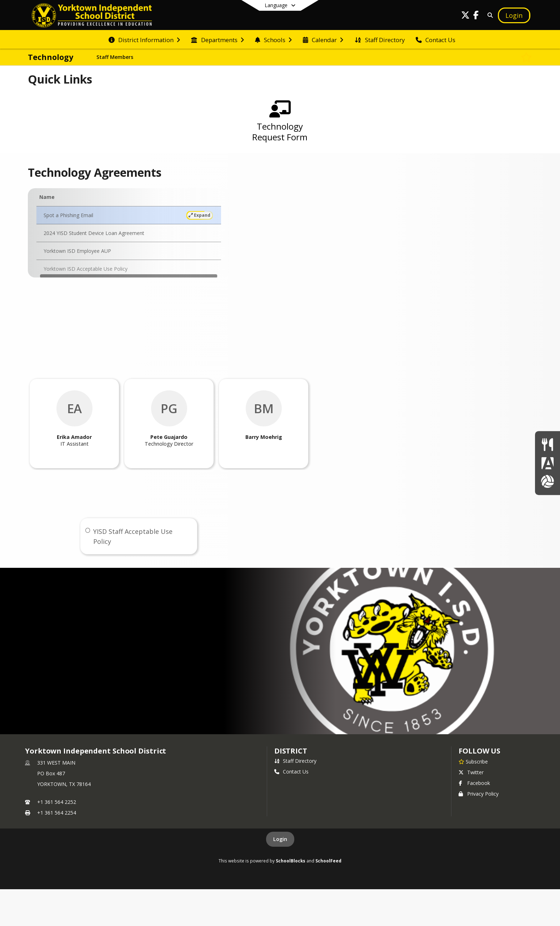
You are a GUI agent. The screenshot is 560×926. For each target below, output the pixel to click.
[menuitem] (144, 39)
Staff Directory (295, 761)
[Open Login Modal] (514, 15)
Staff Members (115, 57)
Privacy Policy (479, 794)
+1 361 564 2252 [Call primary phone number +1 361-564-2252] (57, 802)
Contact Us (291, 772)
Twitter (471, 772)
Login (280, 839)
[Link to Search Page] (489, 15)
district (291, 751)
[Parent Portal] (547, 463)
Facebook (474, 783)
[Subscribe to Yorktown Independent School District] (473, 761)
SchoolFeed (328, 861)
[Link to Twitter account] (465, 16)
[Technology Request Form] (280, 124)
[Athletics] (547, 481)
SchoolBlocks (291, 861)
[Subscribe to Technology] (526, 57)
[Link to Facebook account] (476, 16)
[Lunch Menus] (547, 444)
